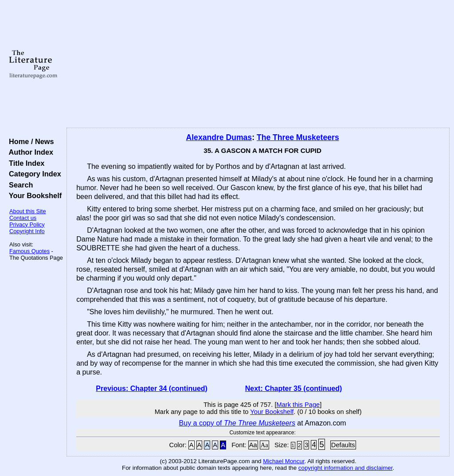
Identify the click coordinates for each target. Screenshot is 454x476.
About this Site (28, 211)
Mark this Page (298, 405)
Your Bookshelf (33, 195)
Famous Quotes (29, 251)
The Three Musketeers (298, 137)
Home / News (29, 141)
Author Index (29, 152)
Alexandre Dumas (219, 137)
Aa (253, 445)
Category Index (33, 174)
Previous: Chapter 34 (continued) (152, 388)
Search (19, 185)
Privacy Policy (27, 224)
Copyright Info (27, 231)
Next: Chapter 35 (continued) (294, 388)
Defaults (343, 445)
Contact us (23, 218)
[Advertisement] (258, 64)
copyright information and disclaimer (346, 468)
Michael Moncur (284, 461)
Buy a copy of (237, 423)
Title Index (25, 163)
